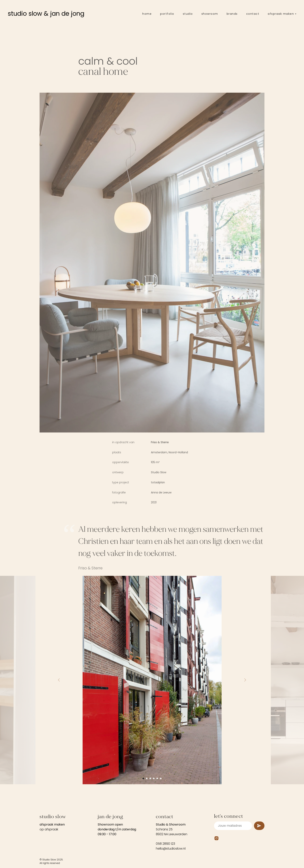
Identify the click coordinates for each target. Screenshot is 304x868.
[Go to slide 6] (161, 778)
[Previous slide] (59, 680)
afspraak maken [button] (281, 14)
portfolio (167, 14)
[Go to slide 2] (147, 778)
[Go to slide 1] (143, 778)
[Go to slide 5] (157, 778)
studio (188, 14)
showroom (210, 14)
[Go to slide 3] (150, 778)
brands (232, 14)
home (147, 14)
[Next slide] (245, 680)
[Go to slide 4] (154, 778)
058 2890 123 (165, 844)
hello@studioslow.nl (171, 849)
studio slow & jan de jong (46, 13)
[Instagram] (216, 838)
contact (253, 14)
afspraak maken (52, 824)
